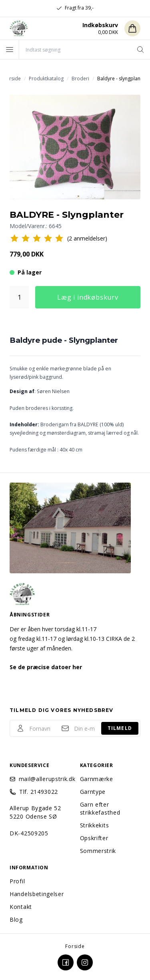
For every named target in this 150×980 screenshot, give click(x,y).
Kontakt (21, 907)
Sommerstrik (98, 851)
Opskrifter (94, 838)
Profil (17, 881)
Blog (16, 919)
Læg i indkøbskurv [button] (88, 297)
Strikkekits (95, 825)
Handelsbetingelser (37, 894)
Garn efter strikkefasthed (100, 808)
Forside (75, 946)
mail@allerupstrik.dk (45, 779)
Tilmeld (120, 728)
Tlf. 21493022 (39, 792)
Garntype (93, 792)
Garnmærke (97, 779)
